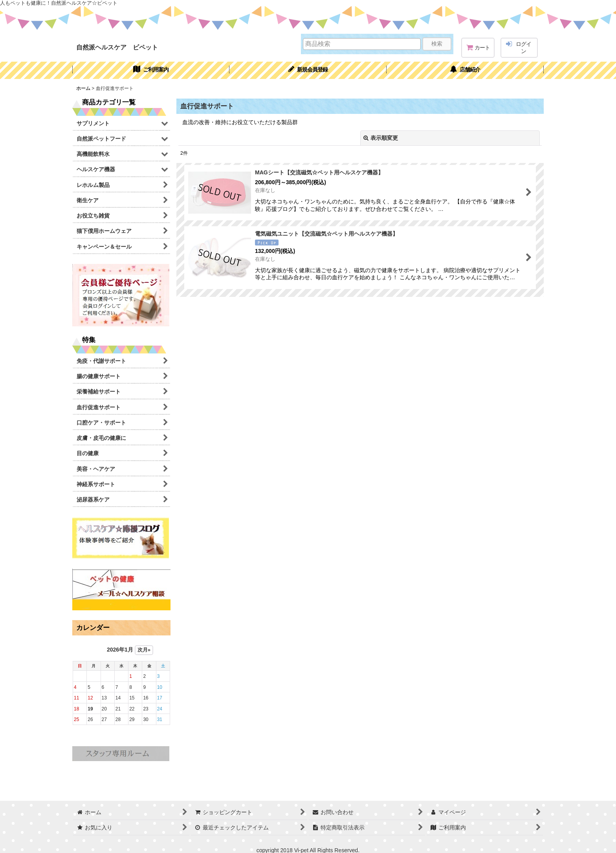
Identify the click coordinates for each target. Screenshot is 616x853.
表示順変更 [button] (381, 138)
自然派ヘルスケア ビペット (117, 47)
